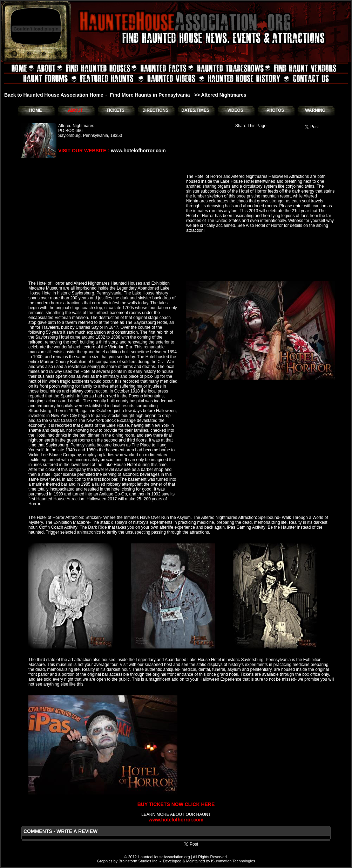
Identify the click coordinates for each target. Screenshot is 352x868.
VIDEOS (235, 110)
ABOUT (76, 110)
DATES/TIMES (195, 110)
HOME (35, 110)
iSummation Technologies (233, 861)
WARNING (315, 110)
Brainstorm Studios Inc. (138, 861)
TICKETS (115, 110)
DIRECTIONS (155, 110)
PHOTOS (275, 110)
